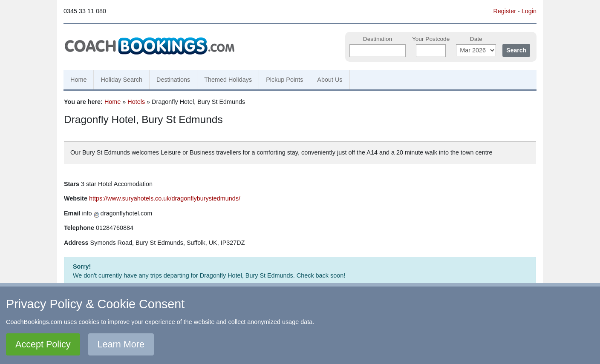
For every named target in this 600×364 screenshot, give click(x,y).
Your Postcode (431, 39)
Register (505, 11)
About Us (330, 80)
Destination (378, 39)
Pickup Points (284, 80)
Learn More (121, 344)
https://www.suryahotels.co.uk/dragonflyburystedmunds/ (165, 198)
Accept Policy (43, 344)
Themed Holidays (228, 80)
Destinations (173, 80)
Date (476, 39)
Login (529, 11)
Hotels (136, 102)
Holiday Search (121, 80)
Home (78, 80)
